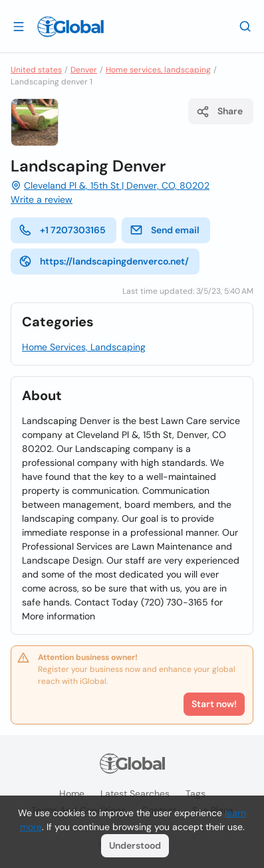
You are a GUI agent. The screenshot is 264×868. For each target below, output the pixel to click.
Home (72, 794)
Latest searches (135, 794)
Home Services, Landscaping (84, 347)
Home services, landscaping (158, 70)
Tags (196, 794)
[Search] (245, 26)
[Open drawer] (19, 26)
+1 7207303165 (62, 230)
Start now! (214, 704)
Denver (84, 70)
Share (219, 112)
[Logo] (70, 27)
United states (36, 70)
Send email (165, 230)
